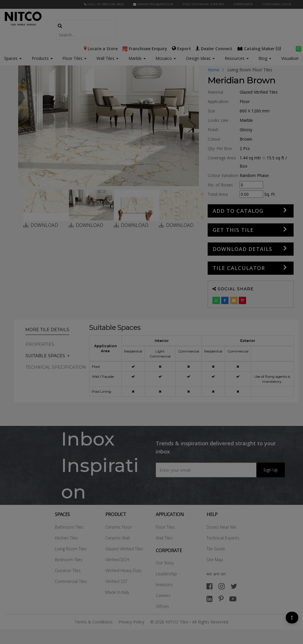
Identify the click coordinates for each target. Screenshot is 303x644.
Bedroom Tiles (69, 560)
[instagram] (222, 586)
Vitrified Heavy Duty (123, 570)
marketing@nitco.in (153, 4)
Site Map (215, 560)
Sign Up (271, 470)
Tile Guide (216, 549)
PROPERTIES (40, 344)
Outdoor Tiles (68, 570)
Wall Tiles (108, 58)
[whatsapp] (299, 48)
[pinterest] (221, 599)
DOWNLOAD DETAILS (242, 249)
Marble (137, 58)
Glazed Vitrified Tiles (124, 549)
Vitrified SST (116, 581)
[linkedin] (210, 599)
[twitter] (234, 586)
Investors (164, 585)
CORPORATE (243, 4)
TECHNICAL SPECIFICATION (56, 367)
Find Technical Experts (203, 4)
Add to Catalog (238, 211)
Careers (163, 595)
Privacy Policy (131, 622)
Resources (237, 58)
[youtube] (233, 599)
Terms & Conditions (94, 622)
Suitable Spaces (45, 356)
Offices (162, 606)
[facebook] (210, 586)
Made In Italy (117, 592)
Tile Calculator (239, 268)
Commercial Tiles (71, 581)
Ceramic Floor (119, 527)
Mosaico (166, 58)
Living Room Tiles (71, 549)
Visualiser (290, 58)
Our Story (165, 563)
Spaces (11, 58)
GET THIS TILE (233, 230)
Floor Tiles (75, 58)
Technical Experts (223, 538)
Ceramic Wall (117, 538)
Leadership (166, 574)
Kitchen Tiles (66, 538)
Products (40, 58)
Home (214, 70)
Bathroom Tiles (69, 527)
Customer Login (277, 4)
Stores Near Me (221, 527)
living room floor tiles (250, 70)
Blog (265, 58)
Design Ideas (200, 58)
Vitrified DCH (117, 560)
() (260, 48)
